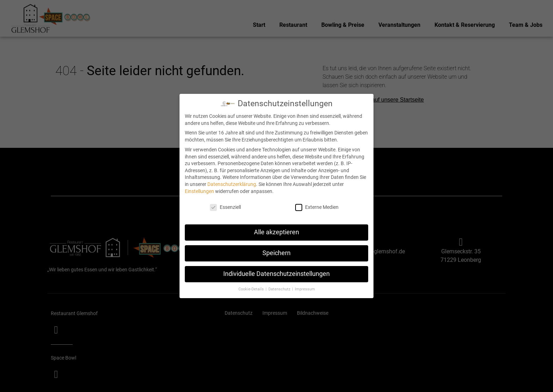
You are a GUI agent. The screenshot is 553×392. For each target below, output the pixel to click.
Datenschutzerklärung (232, 183)
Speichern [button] (276, 252)
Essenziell (225, 207)
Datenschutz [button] (280, 288)
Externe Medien (317, 207)
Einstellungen (199, 190)
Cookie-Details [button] (252, 288)
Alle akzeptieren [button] (276, 231)
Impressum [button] (305, 288)
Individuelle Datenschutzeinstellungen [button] (276, 273)
